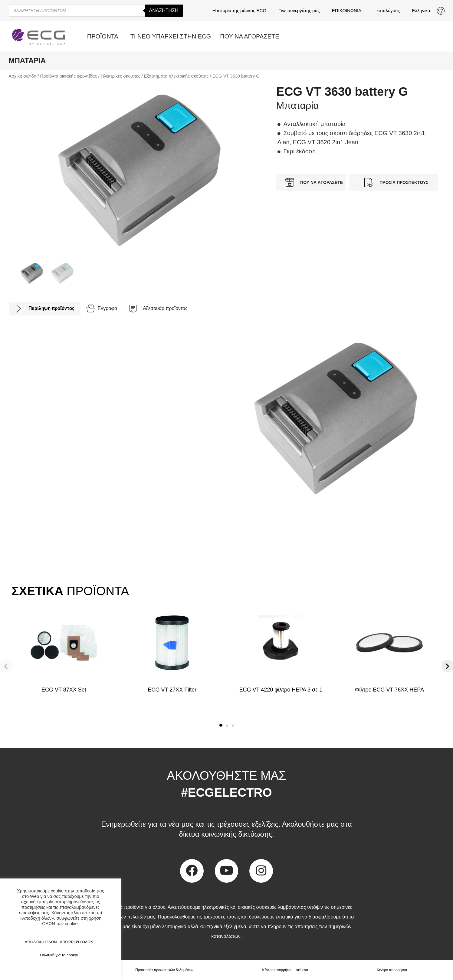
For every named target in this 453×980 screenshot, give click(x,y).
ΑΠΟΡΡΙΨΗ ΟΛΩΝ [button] (77, 942)
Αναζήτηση (164, 10)
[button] (221, 725)
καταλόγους (388, 10)
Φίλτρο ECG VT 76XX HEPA (389, 690)
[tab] (45, 309)
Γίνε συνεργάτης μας (299, 10)
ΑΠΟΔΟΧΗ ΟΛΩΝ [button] (41, 942)
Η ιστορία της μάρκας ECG (239, 10)
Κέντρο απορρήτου (392, 970)
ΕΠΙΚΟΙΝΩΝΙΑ (348, 11)
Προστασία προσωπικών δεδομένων (164, 970)
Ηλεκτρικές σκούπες (121, 76)
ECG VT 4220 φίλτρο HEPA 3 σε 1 (281, 690)
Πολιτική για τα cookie (59, 955)
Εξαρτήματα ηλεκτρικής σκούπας (176, 76)
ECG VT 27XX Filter (172, 690)
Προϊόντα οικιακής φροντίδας (69, 76)
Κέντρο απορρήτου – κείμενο (285, 970)
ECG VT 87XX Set (64, 690)
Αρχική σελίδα (23, 76)
